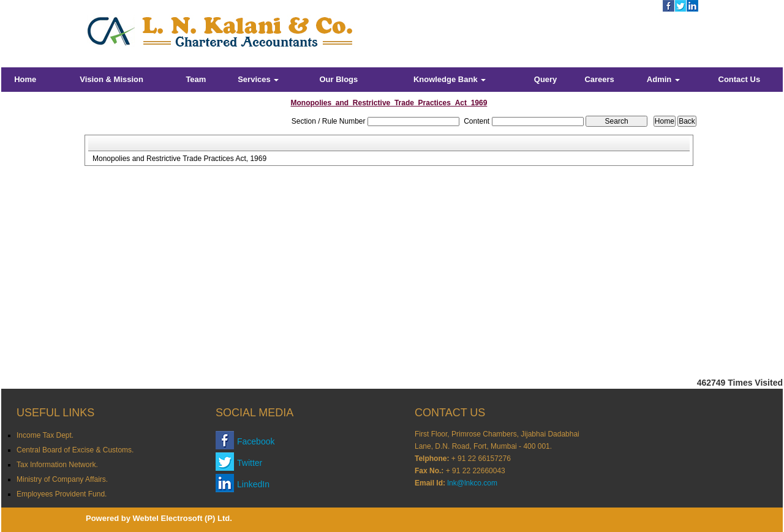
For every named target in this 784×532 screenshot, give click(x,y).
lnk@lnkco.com (472, 483)
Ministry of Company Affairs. (62, 479)
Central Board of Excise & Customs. (75, 450)
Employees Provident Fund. (62, 494)
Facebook (256, 441)
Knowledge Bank (450, 79)
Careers (599, 79)
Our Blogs (338, 79)
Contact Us (740, 79)
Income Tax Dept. (45, 435)
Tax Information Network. (57, 465)
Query (546, 79)
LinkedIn (253, 484)
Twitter (250, 463)
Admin (663, 79)
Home (25, 79)
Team (196, 79)
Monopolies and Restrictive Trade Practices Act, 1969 (179, 159)
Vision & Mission (111, 79)
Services (258, 79)
